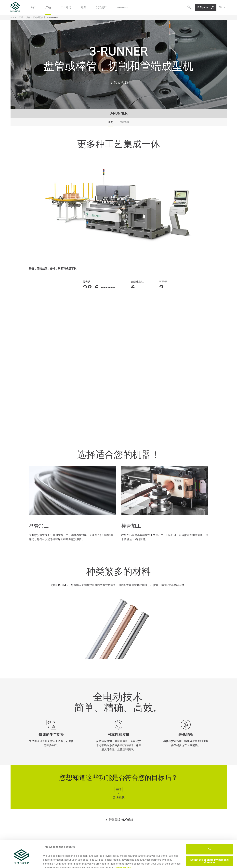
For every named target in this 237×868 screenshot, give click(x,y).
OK (210, 834)
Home (13, 17)
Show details (51, 861)
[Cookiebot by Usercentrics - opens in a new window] (21, 862)
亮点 (110, 122)
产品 (21, 17)
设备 (28, 17)
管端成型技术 (39, 17)
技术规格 (124, 122)
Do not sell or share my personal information (210, 846)
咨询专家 (118, 798)
